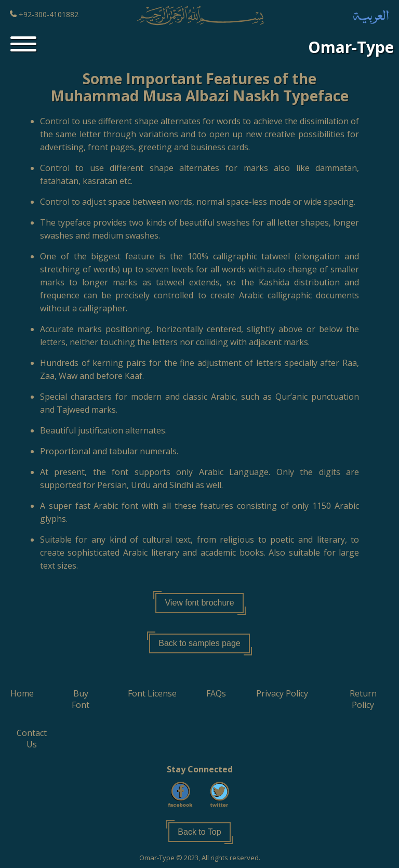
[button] (22, 693)
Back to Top (199, 832)
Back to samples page (199, 643)
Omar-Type (351, 47)
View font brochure (199, 603)
